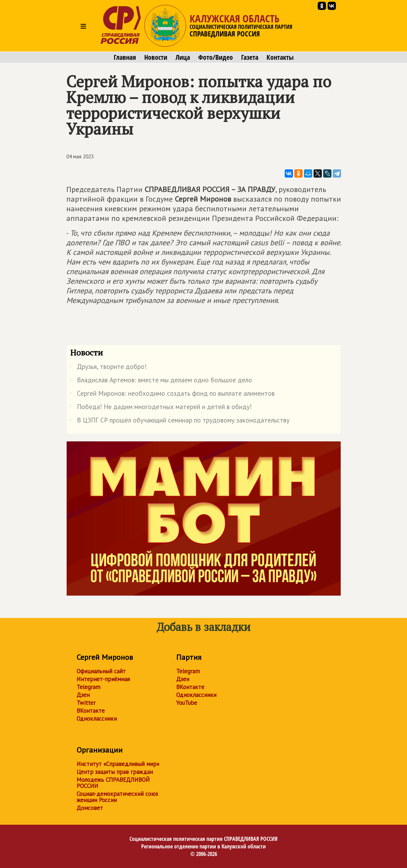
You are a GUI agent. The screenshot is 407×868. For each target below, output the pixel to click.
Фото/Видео (216, 57)
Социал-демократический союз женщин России (117, 797)
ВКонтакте (91, 711)
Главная (125, 57)
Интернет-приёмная (103, 679)
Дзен (83, 695)
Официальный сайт (101, 671)
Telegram (88, 687)
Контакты (280, 57)
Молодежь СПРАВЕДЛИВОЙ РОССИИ (113, 783)
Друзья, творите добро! (108, 368)
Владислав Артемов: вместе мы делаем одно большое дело (161, 381)
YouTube (187, 703)
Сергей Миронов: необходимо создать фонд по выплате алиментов (172, 395)
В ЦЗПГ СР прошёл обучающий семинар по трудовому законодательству (180, 421)
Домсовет (90, 808)
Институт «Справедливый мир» (118, 764)
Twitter (86, 703)
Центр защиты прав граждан (115, 772)
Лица (183, 57)
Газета (250, 57)
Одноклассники (97, 719)
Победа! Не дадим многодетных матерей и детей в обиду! (161, 408)
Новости (156, 57)
